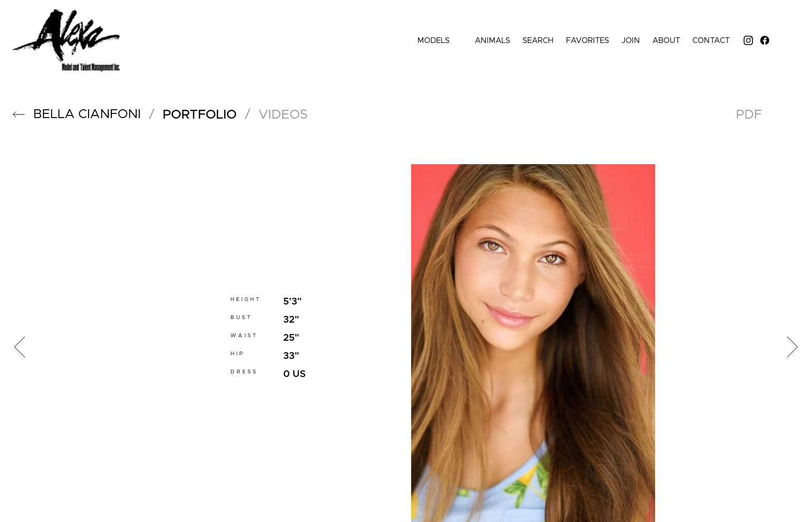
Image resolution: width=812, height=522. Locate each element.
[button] (19, 114)
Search (538, 41)
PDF (749, 115)
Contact (711, 41)
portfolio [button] (200, 115)
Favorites (588, 41)
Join (631, 41)
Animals (492, 41)
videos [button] (283, 115)
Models (440, 41)
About (666, 41)
